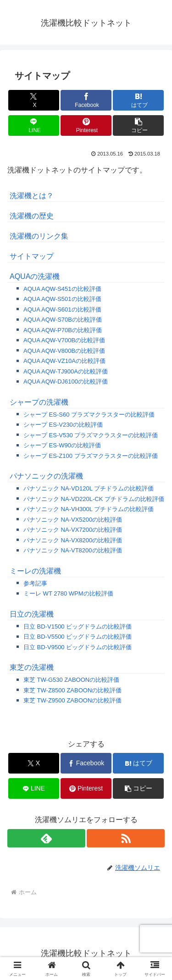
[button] (138, 125)
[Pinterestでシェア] (86, 125)
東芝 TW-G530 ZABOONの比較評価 (71, 680)
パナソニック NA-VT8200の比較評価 (73, 550)
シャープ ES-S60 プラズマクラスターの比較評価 (89, 415)
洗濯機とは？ (32, 196)
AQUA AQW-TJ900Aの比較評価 (66, 371)
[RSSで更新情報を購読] (126, 838)
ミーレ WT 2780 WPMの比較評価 (68, 593)
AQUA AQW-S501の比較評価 (62, 299)
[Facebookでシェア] (86, 100)
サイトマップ (32, 256)
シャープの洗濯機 (39, 402)
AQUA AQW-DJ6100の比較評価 (66, 381)
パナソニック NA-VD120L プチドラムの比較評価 (89, 488)
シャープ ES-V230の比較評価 (63, 425)
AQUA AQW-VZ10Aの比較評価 (64, 361)
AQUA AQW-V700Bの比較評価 (64, 340)
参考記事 (35, 583)
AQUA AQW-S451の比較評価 (62, 289)
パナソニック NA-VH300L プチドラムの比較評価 (89, 509)
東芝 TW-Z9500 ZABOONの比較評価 (72, 700)
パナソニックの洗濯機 (46, 476)
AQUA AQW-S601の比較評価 (62, 309)
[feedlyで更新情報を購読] (46, 838)
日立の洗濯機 (32, 614)
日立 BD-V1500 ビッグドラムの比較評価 (78, 626)
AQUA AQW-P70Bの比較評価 (63, 330)
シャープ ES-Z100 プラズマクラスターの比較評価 (91, 456)
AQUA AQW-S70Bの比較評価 (63, 320)
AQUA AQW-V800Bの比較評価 (64, 351)
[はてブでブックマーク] (138, 100)
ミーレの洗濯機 (35, 571)
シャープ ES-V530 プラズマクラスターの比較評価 (91, 435)
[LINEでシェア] (34, 125)
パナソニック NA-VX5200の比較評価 (73, 520)
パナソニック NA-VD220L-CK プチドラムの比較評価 (94, 499)
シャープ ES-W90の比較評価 (62, 445)
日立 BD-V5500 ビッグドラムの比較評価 (78, 637)
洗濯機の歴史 (32, 216)
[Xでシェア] (34, 100)
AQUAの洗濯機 (35, 276)
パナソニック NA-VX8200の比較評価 (73, 540)
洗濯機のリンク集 (39, 236)
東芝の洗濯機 (32, 667)
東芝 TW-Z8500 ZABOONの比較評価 (72, 690)
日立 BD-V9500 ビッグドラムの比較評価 (78, 647)
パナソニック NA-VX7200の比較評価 (73, 530)
